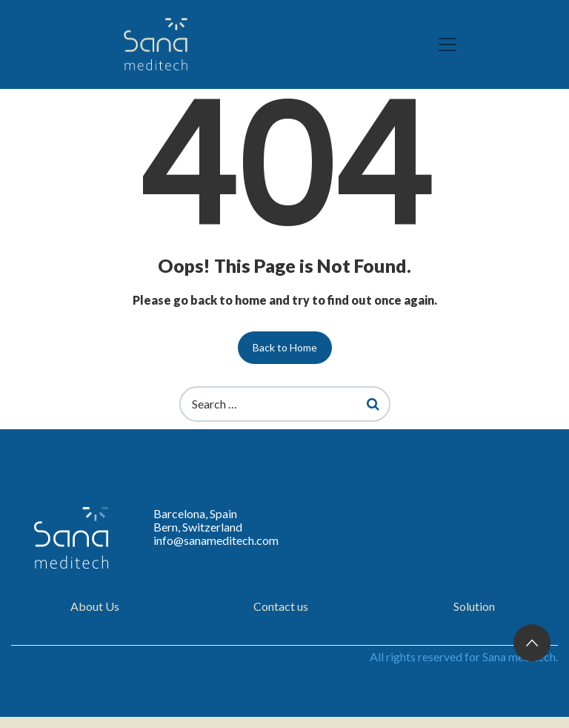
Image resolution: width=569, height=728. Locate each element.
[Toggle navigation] (447, 44)
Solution (474, 606)
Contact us (281, 606)
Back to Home (285, 347)
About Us (95, 606)
